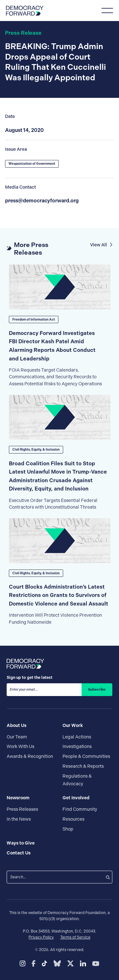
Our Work (73, 725)
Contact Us (19, 853)
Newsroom (18, 798)
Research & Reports (83, 766)
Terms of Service (75, 937)
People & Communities (86, 756)
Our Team (17, 737)
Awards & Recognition (30, 756)
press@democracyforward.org (42, 201)
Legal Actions (77, 737)
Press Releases (22, 809)
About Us (17, 725)
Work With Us (20, 746)
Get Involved (76, 798)
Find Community (80, 809)
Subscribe (97, 689)
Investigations (77, 746)
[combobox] (55, 877)
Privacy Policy (41, 937)
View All (101, 245)
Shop (68, 829)
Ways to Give (21, 843)
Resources (73, 819)
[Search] (108, 877)
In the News (19, 819)
